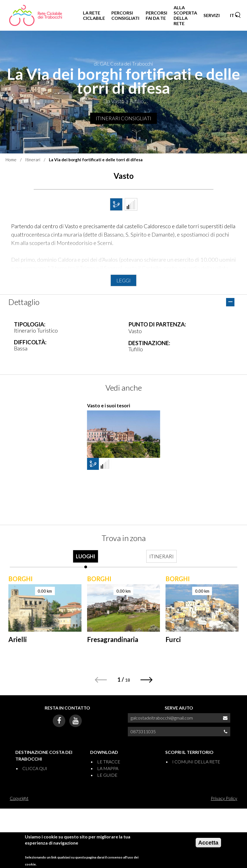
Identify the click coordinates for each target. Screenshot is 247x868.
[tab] (86, 559)
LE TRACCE (109, 762)
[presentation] (86, 559)
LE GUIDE (107, 775)
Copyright (19, 798)
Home (11, 160)
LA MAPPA (108, 768)
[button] (147, 680)
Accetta (208, 843)
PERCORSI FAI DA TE (156, 15)
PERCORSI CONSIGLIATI (125, 15)
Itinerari (33, 160)
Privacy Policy (224, 798)
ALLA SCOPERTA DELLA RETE (185, 15)
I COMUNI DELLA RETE (196, 762)
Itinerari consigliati (123, 118)
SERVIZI (212, 15)
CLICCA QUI (35, 768)
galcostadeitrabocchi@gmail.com (162, 718)
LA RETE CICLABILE (94, 15)
